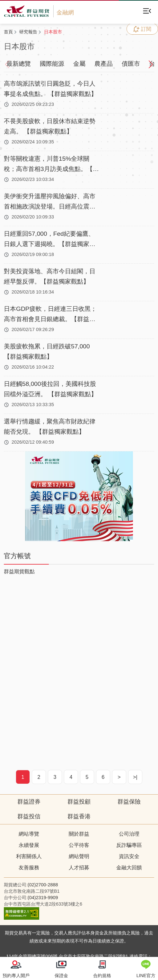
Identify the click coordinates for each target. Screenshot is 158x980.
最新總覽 (19, 64)
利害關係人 (29, 856)
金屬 (79, 64)
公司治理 (129, 834)
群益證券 (29, 802)
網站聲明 (79, 856)
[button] (149, 64)
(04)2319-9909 (43, 898)
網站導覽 (29, 834)
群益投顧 (79, 802)
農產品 (104, 64)
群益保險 (129, 802)
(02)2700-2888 (43, 885)
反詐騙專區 (129, 845)
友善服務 (29, 868)
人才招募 (79, 868)
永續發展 (29, 845)
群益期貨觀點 (19, 571)
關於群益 (79, 834)
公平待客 (79, 845)
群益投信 (29, 816)
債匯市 (131, 64)
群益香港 (79, 816)
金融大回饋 (129, 868)
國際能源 (52, 64)
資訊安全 (129, 856)
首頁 (8, 32)
